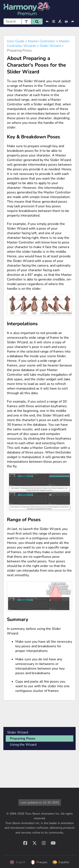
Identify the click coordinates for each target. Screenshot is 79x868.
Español (61, 862)
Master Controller (42, 41)
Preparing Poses (23, 739)
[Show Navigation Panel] (73, 9)
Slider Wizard (50, 46)
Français (39, 862)
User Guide (16, 41)
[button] (26, 21)
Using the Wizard (23, 745)
